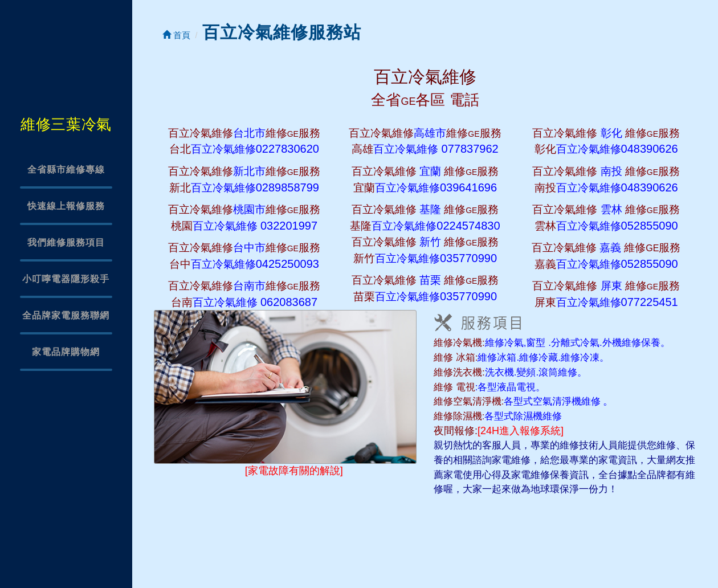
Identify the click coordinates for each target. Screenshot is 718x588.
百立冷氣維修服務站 (282, 32)
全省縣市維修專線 (66, 170)
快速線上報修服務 (66, 206)
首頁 (176, 35)
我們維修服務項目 (66, 242)
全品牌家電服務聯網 (66, 315)
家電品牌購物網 (66, 352)
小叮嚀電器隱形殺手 (66, 279)
